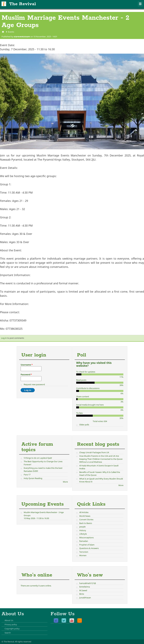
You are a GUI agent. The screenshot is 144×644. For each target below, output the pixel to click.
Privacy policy (11, 624)
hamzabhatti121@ (88, 583)
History (83, 530)
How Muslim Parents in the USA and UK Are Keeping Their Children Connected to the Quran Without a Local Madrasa (101, 459)
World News (85, 516)
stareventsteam (22, 37)
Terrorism (84, 552)
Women (83, 555)
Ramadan (84, 541)
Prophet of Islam (87, 545)
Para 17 (27, 475)
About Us (9, 620)
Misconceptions (86, 538)
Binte (82, 594)
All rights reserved (23, 642)
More (65, 482)
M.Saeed (83, 590)
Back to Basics (86, 523)
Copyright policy (12, 629)
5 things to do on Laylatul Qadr (38, 458)
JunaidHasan (85, 598)
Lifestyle (83, 534)
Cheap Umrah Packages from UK (94, 452)
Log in (4, 338)
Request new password (34, 384)
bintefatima (85, 587)
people (82, 527)
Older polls (84, 425)
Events (11, 32)
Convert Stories (86, 519)
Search (8, 633)
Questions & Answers (89, 548)
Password (26, 374)
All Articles (84, 512)
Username (27, 365)
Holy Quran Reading (33, 478)
